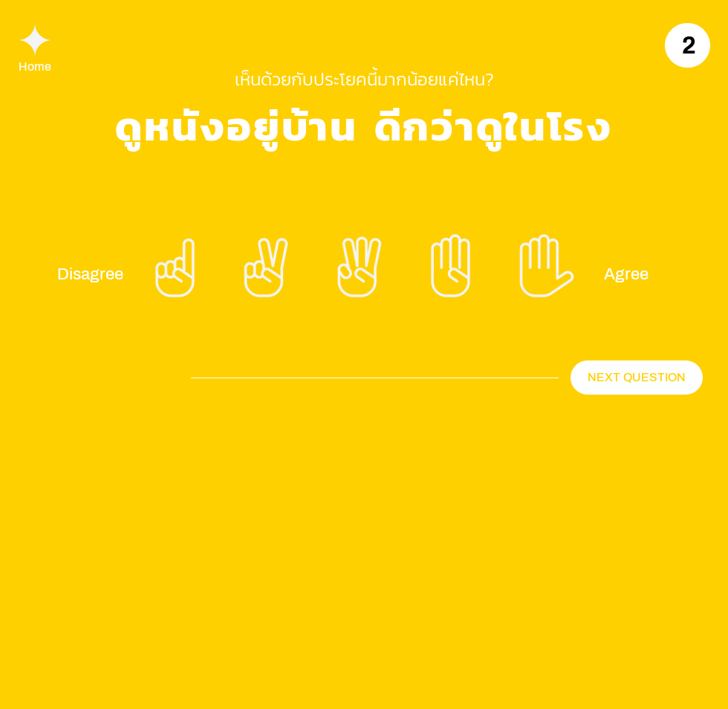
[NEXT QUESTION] (637, 378)
